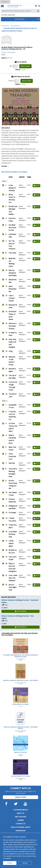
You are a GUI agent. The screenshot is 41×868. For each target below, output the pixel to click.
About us (21, 813)
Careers (21, 820)
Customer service (21, 810)
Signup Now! (21, 797)
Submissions (20, 831)
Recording (15, 26)
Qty (11, 66)
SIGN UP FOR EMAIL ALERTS (21, 827)
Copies (11, 81)
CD (8, 166)
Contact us (21, 824)
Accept (10, 863)
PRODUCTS (5, 26)
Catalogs (5, 2)
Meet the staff (21, 817)
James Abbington (8, 52)
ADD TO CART (25, 66)
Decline (25, 863)
